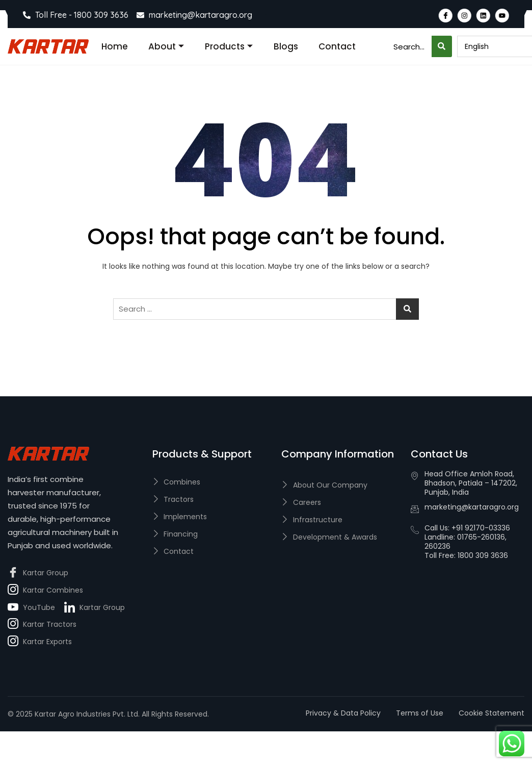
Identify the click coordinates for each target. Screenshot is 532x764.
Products (229, 46)
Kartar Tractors (42, 625)
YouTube (31, 608)
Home (115, 46)
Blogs (286, 46)
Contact (337, 46)
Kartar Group (38, 573)
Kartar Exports (40, 642)
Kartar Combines (45, 591)
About (166, 46)
